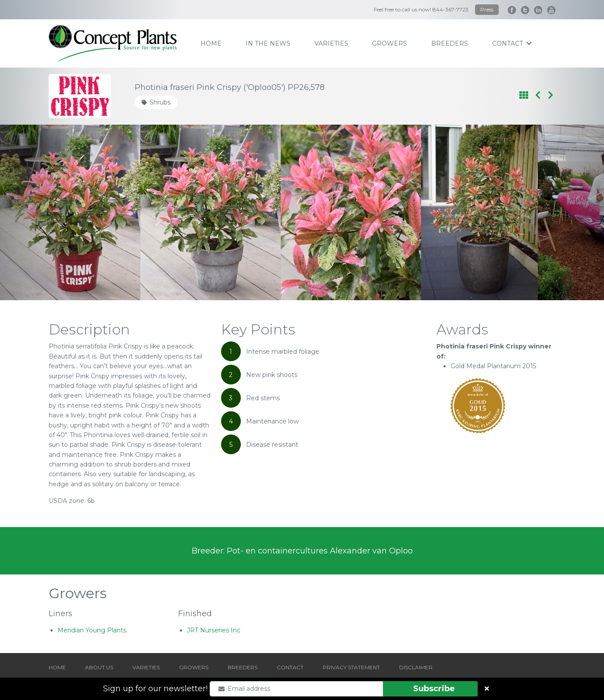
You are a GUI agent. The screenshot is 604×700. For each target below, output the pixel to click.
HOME (57, 667)
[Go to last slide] (45, 212)
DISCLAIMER (416, 667)
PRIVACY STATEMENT (351, 667)
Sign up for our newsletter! (155, 689)
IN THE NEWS (268, 43)
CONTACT (290, 667)
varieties (331, 43)
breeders (450, 43)
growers (390, 43)
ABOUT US (99, 667)
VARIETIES (146, 667)
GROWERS (194, 667)
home (211, 43)
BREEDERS (243, 667)
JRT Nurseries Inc (214, 630)
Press (487, 9)
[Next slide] (559, 212)
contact (512, 43)
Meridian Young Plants (92, 630)
